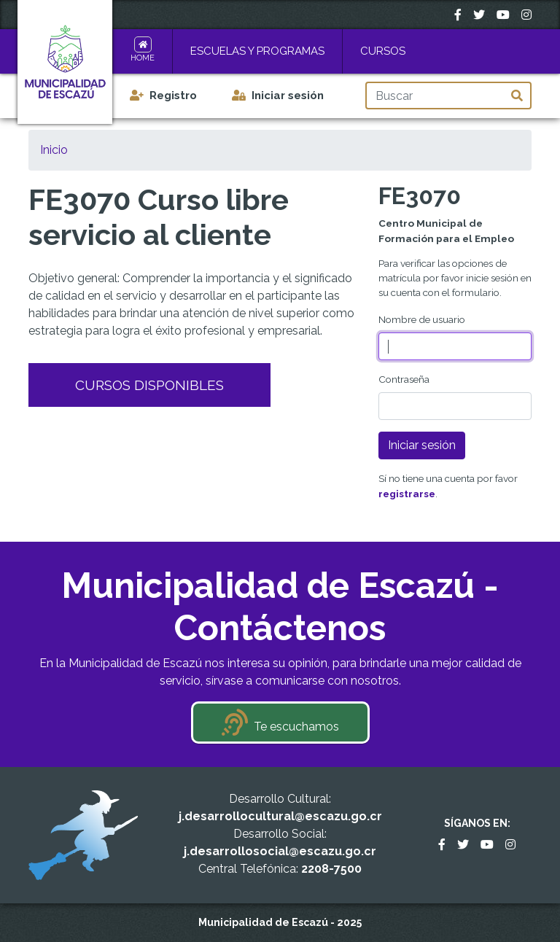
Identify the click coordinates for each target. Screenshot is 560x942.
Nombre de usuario (422, 319)
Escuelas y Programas (257, 51)
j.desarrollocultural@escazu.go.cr (280, 816)
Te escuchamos (296, 727)
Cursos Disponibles (149, 385)
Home (143, 58)
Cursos (383, 51)
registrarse (407, 494)
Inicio (54, 150)
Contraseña (404, 379)
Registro (173, 96)
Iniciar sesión (288, 96)
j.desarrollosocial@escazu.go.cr (280, 851)
